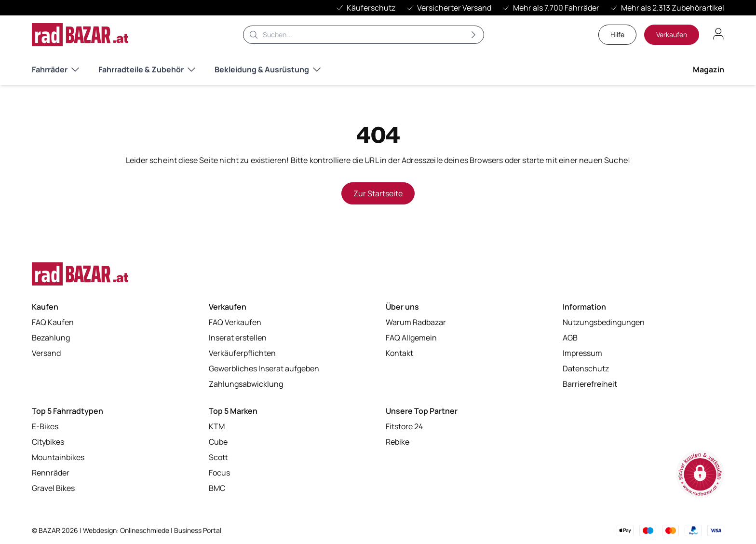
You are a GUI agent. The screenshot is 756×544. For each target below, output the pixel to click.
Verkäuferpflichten (242, 353)
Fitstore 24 (404, 426)
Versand (46, 353)
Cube (218, 442)
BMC (217, 488)
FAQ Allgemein (411, 338)
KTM (217, 426)
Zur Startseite (378, 193)
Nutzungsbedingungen (604, 322)
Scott (218, 457)
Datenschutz (586, 368)
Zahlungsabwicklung (246, 384)
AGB (570, 338)
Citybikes (48, 442)
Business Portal (198, 530)
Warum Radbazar (416, 322)
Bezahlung (51, 338)
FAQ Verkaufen (235, 322)
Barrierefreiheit (590, 384)
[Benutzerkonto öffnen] (718, 34)
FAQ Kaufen (53, 322)
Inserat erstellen (238, 338)
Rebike (398, 442)
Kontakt (399, 353)
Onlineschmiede (145, 530)
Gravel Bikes (53, 488)
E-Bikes (45, 426)
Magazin (709, 69)
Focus (219, 473)
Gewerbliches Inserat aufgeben (264, 368)
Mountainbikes (58, 457)
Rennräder (51, 473)
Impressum (582, 353)
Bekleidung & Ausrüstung (268, 69)
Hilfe (617, 34)
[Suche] (364, 35)
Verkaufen (672, 34)
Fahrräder (55, 69)
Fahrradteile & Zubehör (147, 69)
